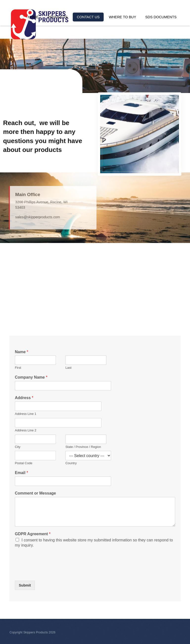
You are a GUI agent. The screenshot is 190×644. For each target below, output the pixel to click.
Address (24, 398)
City (18, 447)
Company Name (31, 377)
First (18, 368)
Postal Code (24, 463)
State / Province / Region (83, 447)
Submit (25, 585)
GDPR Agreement (33, 534)
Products (58, 17)
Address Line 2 (26, 430)
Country (71, 463)
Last (68, 368)
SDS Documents (161, 17)
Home (33, 17)
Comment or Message (35, 493)
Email (21, 473)
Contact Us (88, 17)
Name (22, 352)
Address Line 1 (26, 414)
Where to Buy (123, 17)
